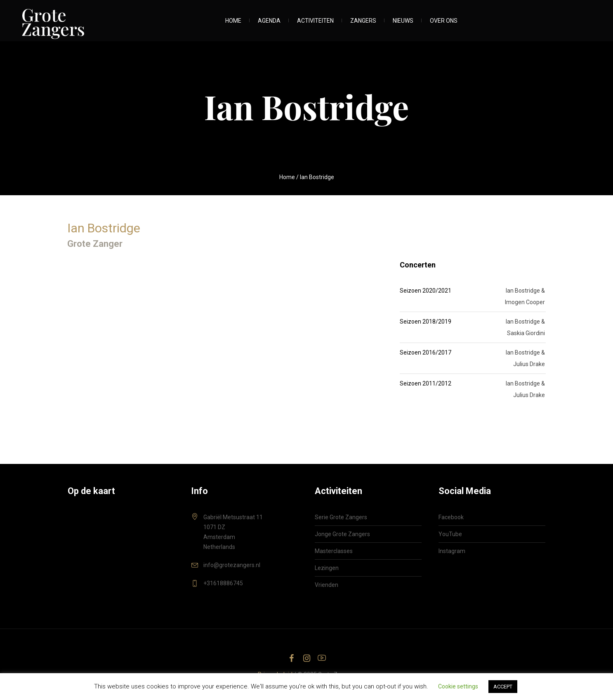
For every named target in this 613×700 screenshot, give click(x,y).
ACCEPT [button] (503, 687)
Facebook (451, 517)
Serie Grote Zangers (341, 517)
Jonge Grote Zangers (342, 534)
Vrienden (327, 585)
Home (287, 177)
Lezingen (327, 568)
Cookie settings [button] (458, 686)
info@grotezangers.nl (232, 565)
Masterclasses (334, 551)
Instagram (452, 551)
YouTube (450, 534)
